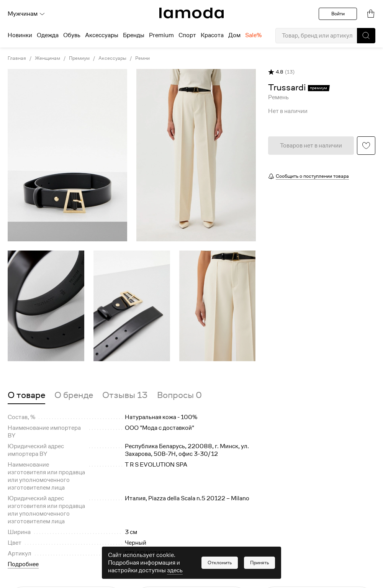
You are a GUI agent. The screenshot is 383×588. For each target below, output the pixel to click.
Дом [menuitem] (234, 35)
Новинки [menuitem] (20, 35)
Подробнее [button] (23, 564)
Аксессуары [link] (112, 58)
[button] (366, 36)
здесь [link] (175, 570)
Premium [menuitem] (161, 35)
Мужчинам (26, 14)
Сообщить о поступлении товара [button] (312, 176)
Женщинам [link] (47, 58)
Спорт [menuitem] (187, 35)
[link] (191, 13)
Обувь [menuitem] (72, 35)
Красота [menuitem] (212, 35)
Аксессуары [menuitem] (102, 35)
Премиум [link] (79, 58)
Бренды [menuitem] (134, 35)
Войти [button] (338, 14)
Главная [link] (17, 58)
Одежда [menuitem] (48, 35)
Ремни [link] (142, 58)
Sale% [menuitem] (253, 35)
